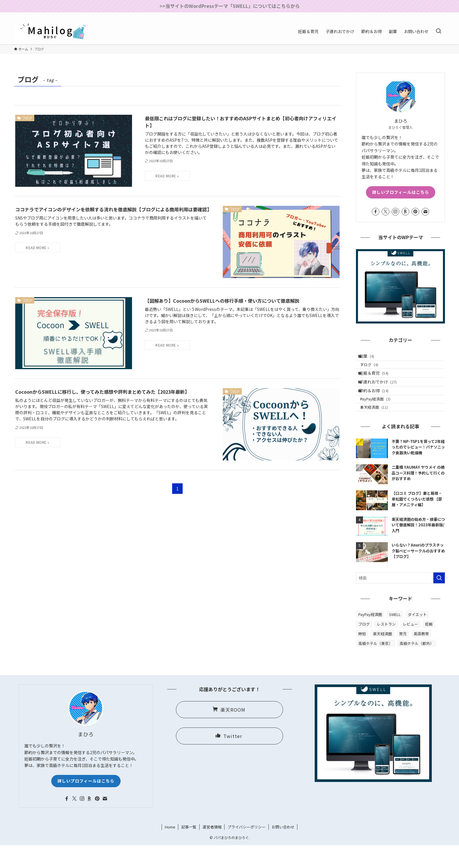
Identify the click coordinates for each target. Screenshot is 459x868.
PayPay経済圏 (381, 417)
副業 (371, 358)
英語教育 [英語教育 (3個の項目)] (421, 656)
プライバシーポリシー (246, 850)
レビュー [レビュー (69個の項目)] (410, 647)
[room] (418, 16)
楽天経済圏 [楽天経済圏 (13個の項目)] (382, 656)
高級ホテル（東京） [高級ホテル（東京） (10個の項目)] (375, 666)
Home (170, 850)
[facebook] (395, 16)
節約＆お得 (378, 405)
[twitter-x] (403, 16)
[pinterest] (426, 16)
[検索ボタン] (439, 31)
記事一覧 (189, 850)
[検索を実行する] (439, 601)
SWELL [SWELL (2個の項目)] (395, 637)
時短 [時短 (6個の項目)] (362, 656)
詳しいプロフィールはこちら (401, 192)
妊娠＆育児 (378, 381)
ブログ (374, 370)
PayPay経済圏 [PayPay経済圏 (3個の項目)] (370, 637)
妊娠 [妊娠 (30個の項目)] (429, 647)
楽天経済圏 (379, 428)
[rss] (434, 16)
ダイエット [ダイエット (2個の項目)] (417, 637)
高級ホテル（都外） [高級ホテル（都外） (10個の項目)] (417, 666)
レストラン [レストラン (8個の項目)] (386, 647)
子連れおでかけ (382, 393)
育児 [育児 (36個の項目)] (403, 656)
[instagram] (411, 16)
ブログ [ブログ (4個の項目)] (364, 647)
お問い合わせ (283, 850)
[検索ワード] (400, 601)
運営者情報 (212, 850)
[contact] (441, 16)
